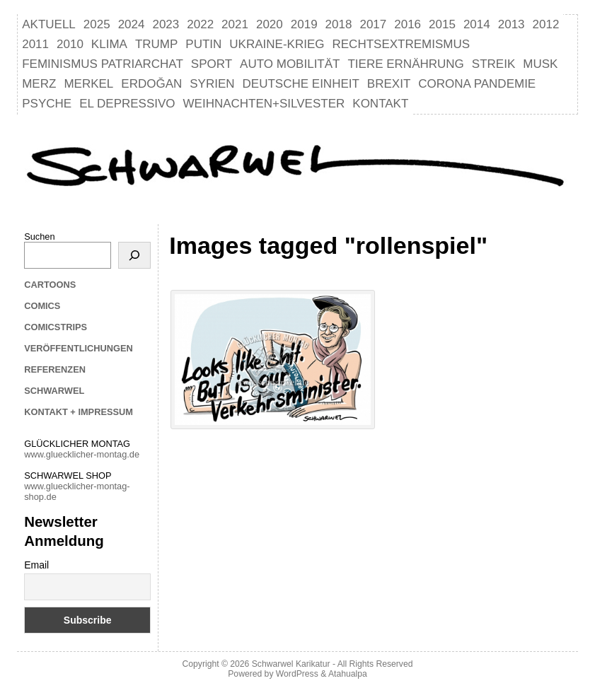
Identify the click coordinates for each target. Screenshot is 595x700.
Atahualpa (348, 674)
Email (36, 565)
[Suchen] (134, 255)
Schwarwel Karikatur (291, 664)
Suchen (39, 237)
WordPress (297, 674)
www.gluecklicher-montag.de (82, 454)
